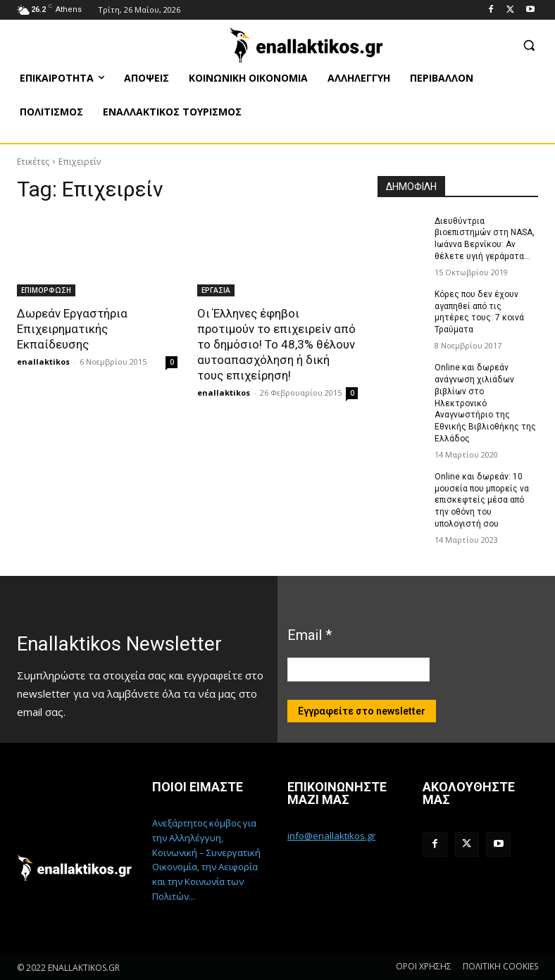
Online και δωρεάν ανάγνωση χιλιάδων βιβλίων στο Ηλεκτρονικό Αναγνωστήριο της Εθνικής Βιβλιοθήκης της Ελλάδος (485, 403)
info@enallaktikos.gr (331, 836)
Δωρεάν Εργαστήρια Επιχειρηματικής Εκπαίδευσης (72, 329)
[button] (529, 45)
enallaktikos (43, 362)
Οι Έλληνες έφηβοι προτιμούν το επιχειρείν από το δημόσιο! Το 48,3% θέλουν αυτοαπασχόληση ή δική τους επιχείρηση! (276, 344)
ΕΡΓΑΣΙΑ (216, 290)
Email (310, 635)
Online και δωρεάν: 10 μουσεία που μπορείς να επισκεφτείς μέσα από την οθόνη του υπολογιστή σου (482, 500)
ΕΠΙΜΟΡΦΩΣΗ (46, 290)
